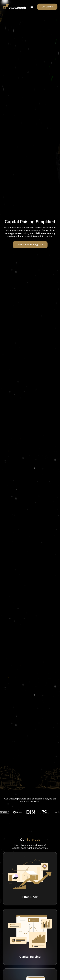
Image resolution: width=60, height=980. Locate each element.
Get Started (47, 7)
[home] (15, 7)
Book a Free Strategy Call (30, 245)
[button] (32, 7)
